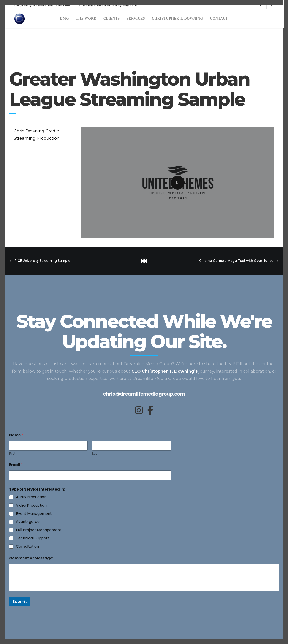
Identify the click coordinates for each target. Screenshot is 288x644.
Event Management (34, 514)
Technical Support (33, 538)
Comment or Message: (31, 558)
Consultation (27, 547)
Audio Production (31, 497)
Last (95, 454)
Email (16, 465)
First (12, 454)
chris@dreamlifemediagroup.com (108, 9)
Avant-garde (28, 522)
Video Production (31, 506)
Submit (20, 602)
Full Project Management (39, 530)
